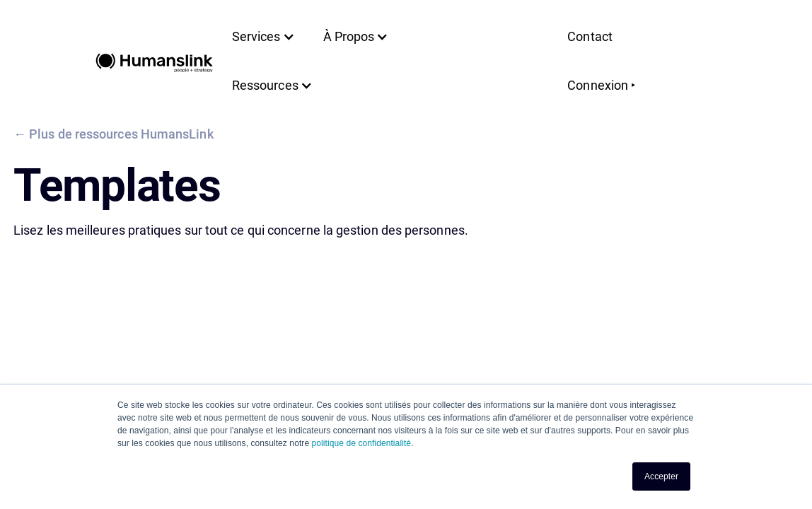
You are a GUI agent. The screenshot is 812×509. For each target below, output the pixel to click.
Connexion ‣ (602, 85)
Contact (590, 36)
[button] (263, 37)
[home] (154, 62)
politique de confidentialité (361, 443)
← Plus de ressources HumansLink (114, 134)
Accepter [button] (661, 476)
